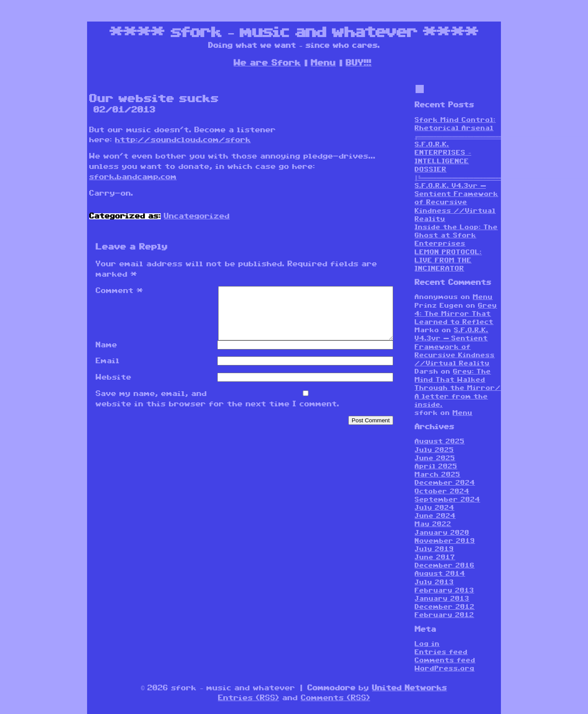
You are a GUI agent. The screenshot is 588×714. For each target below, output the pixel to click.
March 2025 (438, 475)
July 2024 (435, 508)
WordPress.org (445, 669)
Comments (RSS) (336, 698)
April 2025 (436, 466)
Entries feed (441, 652)
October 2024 (442, 491)
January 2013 (442, 599)
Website (114, 388)
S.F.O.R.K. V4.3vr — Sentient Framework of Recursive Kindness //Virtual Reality (457, 203)
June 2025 (435, 458)
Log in (427, 644)
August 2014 (440, 574)
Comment (120, 291)
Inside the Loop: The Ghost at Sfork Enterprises (456, 235)
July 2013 (434, 582)
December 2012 (445, 607)
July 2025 (434, 450)
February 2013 (444, 591)
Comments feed (445, 660)
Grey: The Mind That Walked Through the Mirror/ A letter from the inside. (458, 388)
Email (108, 371)
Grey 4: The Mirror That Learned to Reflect (456, 314)
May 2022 (433, 524)
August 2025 (440, 441)
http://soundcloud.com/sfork (183, 140)
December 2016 (445, 566)
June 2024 (435, 516)
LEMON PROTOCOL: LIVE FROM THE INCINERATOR (448, 260)
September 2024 (447, 500)
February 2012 (444, 615)
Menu (323, 63)
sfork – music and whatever (294, 32)
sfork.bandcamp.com (133, 177)
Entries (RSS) (249, 698)
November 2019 (445, 541)
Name (106, 355)
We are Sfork (267, 63)
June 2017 (435, 557)
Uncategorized (197, 216)
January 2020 (442, 533)
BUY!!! (359, 63)
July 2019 (434, 549)
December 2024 (445, 483)
